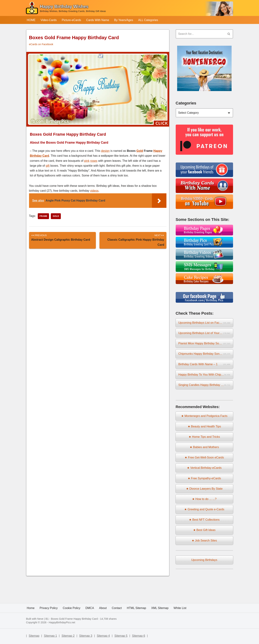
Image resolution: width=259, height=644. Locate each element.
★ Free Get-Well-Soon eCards (204, 457)
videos (94, 191)
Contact (117, 608)
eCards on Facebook (41, 44)
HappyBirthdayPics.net (62, 622)
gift (48, 166)
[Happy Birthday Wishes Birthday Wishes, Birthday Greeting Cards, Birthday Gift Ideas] (66, 9)
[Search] (200, 34)
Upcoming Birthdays (204, 560)
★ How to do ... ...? (204, 499)
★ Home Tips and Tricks (204, 437)
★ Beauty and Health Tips (204, 426)
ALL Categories (148, 20)
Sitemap (34, 636)
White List (180, 608)
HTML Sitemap (136, 608)
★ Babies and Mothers (204, 447)
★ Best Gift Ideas (204, 530)
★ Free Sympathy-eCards (204, 478)
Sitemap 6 (138, 636)
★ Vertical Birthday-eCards (204, 468)
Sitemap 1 (50, 636)
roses (94, 161)
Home (31, 608)
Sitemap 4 (103, 636)
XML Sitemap (160, 608)
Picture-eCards (71, 20)
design (105, 151)
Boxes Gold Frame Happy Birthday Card (74, 619)
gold (56, 216)
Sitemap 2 (68, 636)
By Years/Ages (124, 20)
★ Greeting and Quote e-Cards (204, 509)
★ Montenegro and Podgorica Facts (204, 416)
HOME (31, 20)
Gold (140, 151)
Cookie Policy (72, 608)
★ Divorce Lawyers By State (204, 489)
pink (87, 161)
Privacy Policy (49, 608)
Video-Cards (49, 20)
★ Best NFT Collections (204, 520)
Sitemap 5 (121, 636)
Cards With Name (98, 20)
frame (43, 216)
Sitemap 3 (86, 636)
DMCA (90, 608)
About (103, 608)
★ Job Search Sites (204, 541)
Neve (40, 619)
